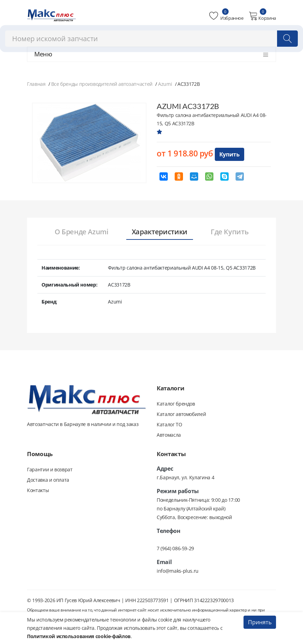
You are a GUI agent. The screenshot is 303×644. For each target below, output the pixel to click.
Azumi (165, 84)
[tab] (82, 232)
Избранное (226, 16)
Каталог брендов (176, 404)
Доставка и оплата (48, 480)
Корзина (262, 16)
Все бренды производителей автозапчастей (102, 84)
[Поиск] (287, 39)
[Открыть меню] (266, 55)
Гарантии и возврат (50, 469)
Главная (36, 84)
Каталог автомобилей (181, 414)
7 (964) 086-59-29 (175, 548)
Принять (260, 622)
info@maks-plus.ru (178, 571)
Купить (229, 154)
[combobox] (151, 39)
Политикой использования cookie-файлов (79, 636)
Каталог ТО (169, 424)
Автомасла (169, 435)
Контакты (38, 490)
